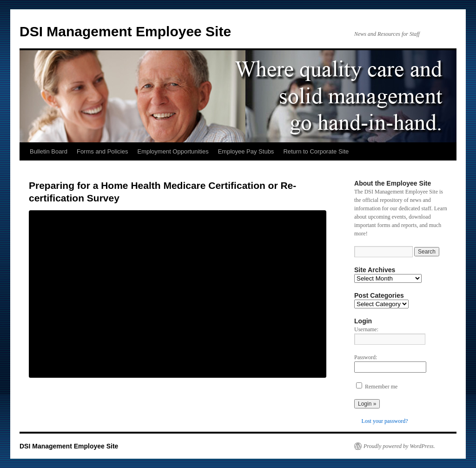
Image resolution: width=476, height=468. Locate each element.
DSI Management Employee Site (125, 31)
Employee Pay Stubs (246, 151)
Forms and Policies (102, 151)
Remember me (381, 387)
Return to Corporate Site (316, 151)
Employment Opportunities (173, 151)
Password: (366, 357)
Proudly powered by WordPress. (399, 446)
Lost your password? (385, 421)
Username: (366, 329)
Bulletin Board (49, 151)
